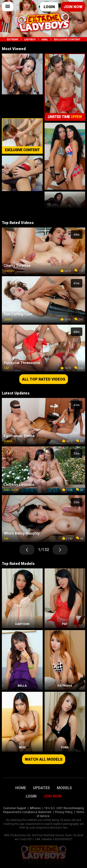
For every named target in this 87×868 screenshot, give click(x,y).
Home (21, 788)
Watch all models (44, 759)
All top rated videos (44, 379)
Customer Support (15, 808)
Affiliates (35, 808)
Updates (41, 788)
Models (64, 788)
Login (49, 7)
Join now (73, 7)
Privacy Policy (64, 812)
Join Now (52, 796)
